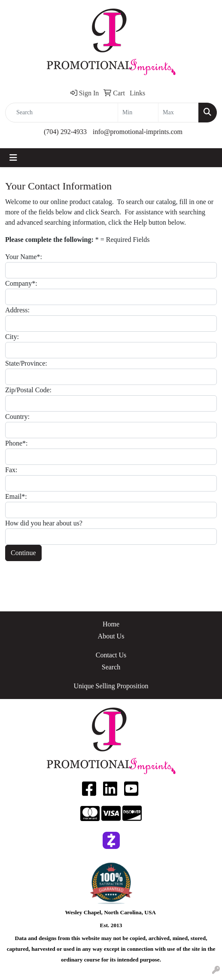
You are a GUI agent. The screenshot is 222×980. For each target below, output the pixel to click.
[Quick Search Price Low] (138, 113)
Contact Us (111, 655)
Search (111, 667)
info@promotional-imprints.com (138, 132)
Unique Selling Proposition (111, 686)
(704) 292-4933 (65, 132)
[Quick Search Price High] (178, 113)
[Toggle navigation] (13, 158)
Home (111, 624)
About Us (111, 636)
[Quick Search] (62, 113)
